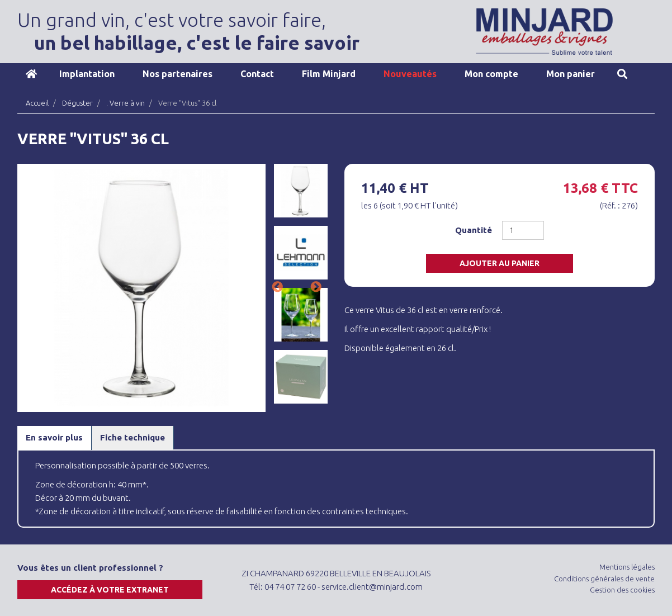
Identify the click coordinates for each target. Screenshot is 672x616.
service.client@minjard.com (372, 587)
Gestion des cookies (622, 590)
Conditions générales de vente (604, 579)
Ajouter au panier (500, 263)
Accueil (31, 74)
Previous (277, 287)
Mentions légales (627, 567)
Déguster (77, 103)
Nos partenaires (178, 74)
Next (316, 287)
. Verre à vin (126, 103)
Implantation (87, 74)
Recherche (622, 74)
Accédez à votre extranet (110, 590)
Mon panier (571, 74)
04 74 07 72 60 (290, 587)
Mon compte (491, 74)
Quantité (474, 230)
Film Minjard (329, 74)
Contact (257, 74)
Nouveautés (410, 74)
